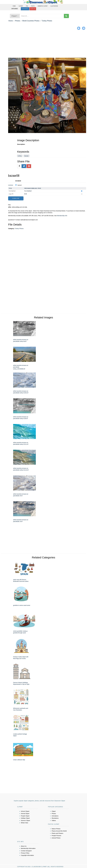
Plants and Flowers (57, 833)
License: (11, 185)
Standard (20, 185)
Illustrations (55, 818)
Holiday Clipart (25, 818)
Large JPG (11, 194)
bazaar (26, 156)
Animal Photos (56, 838)
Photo (33, 6)
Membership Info (62, 216)
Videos (54, 820)
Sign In (33, 9)
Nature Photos (56, 829)
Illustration (54, 6)
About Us (24, 846)
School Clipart (25, 811)
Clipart (21, 6)
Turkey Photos (47, 21)
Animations (55, 816)
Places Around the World (59, 831)
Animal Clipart (25, 814)
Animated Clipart (43, 6)
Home (14, 6)
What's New (24, 823)
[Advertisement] (43, 44)
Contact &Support (26, 851)
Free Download (12, 191)
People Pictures (56, 836)
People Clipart (25, 816)
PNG (27, 6)
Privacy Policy (25, 853)
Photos (17, 21)
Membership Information (28, 848)
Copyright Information (27, 855)
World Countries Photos (31, 21)
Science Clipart (25, 820)
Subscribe (25, 9)
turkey (20, 156)
